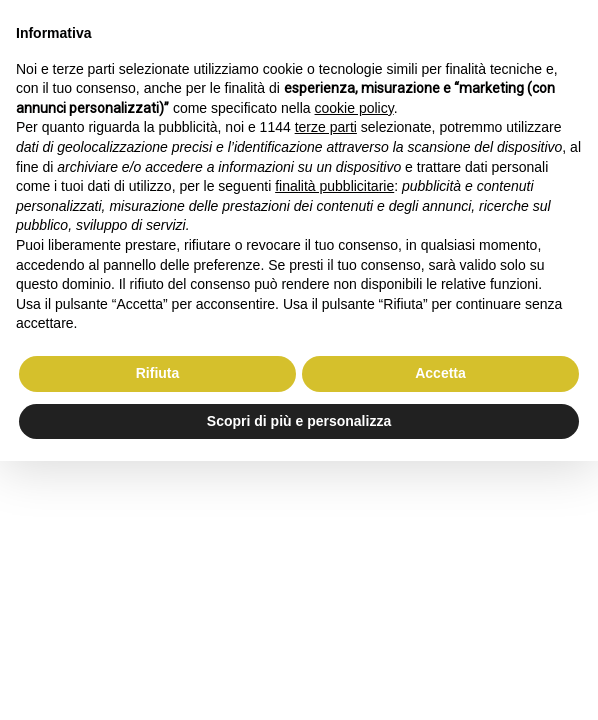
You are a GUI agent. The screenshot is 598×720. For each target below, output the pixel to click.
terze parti (326, 127)
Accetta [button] (440, 373)
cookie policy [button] (354, 108)
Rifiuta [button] (158, 373)
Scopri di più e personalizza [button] (299, 421)
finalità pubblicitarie (334, 186)
